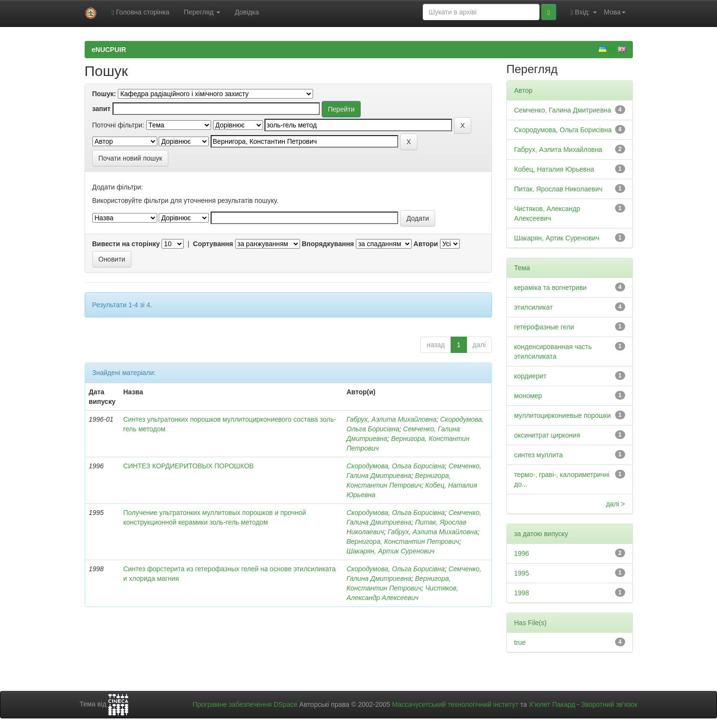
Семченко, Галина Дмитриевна (563, 110)
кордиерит (530, 376)
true (520, 642)
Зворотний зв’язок (609, 704)
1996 (522, 553)
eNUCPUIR (109, 50)
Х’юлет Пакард (552, 704)
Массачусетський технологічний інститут (455, 704)
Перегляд (202, 12)
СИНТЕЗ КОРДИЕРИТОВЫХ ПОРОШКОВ (188, 466)
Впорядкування (328, 244)
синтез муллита (538, 455)
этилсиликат (533, 307)
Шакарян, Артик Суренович (390, 551)
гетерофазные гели (544, 327)
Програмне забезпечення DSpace (245, 704)
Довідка (247, 12)
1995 (522, 573)
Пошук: (104, 94)
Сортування (213, 244)
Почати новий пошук (131, 158)
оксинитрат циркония (547, 435)
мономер (528, 396)
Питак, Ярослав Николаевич (558, 189)
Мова (615, 12)
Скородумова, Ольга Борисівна (395, 466)
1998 (522, 593)
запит (101, 109)
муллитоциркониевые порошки (562, 415)
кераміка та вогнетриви (550, 288)
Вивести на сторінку (126, 244)
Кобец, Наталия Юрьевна (554, 169)
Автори (426, 244)
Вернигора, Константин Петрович (403, 541)
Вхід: (584, 12)
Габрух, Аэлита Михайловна (391, 419)
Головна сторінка (140, 12)
